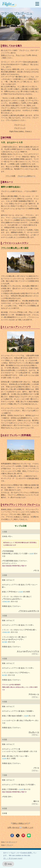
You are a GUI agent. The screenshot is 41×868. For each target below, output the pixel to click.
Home (3, 842)
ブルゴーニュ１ (20, 125)
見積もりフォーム (8, 55)
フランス (9, 845)
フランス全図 (10, 176)
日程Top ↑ (35, 654)
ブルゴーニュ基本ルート (27, 176)
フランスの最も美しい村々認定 (15, 248)
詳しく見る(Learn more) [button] (13, 858)
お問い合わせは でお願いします (20, 828)
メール (21, 55)
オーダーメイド (11, 842)
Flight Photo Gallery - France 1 (20, 131)
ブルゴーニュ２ (20, 128)
